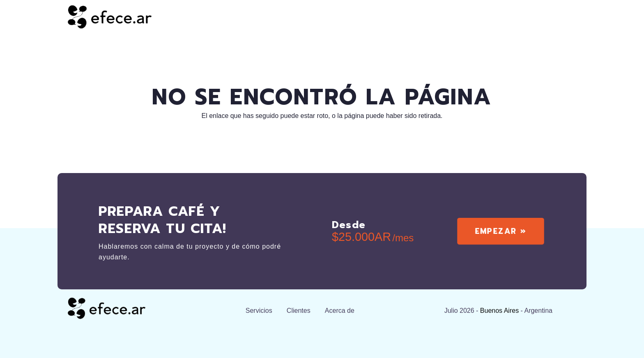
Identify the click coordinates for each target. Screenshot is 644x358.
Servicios (259, 313)
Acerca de (340, 313)
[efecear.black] (109, 16)
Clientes (299, 313)
